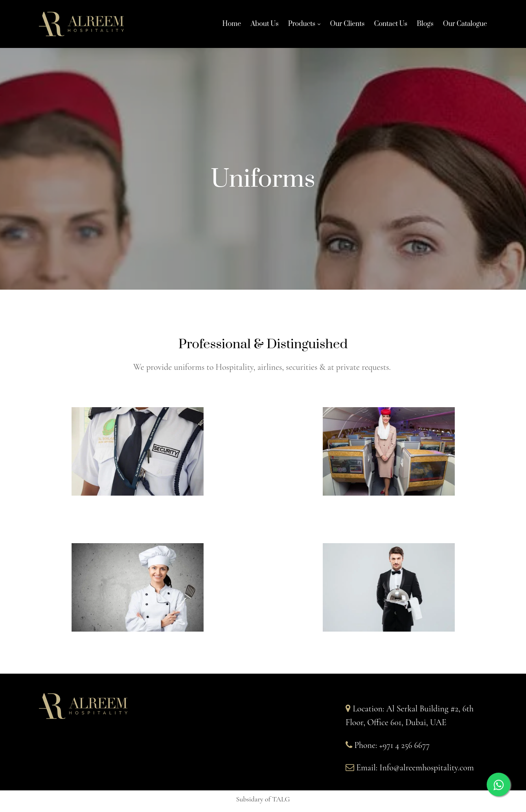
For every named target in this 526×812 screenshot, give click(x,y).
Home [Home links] (232, 26)
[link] (301, 26)
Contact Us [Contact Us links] (391, 26)
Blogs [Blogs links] (425, 26)
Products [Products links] (302, 25)
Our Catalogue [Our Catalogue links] (465, 26)
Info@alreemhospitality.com (427, 768)
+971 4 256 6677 (404, 745)
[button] (263, 800)
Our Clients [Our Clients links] (347, 26)
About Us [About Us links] (264, 26)
